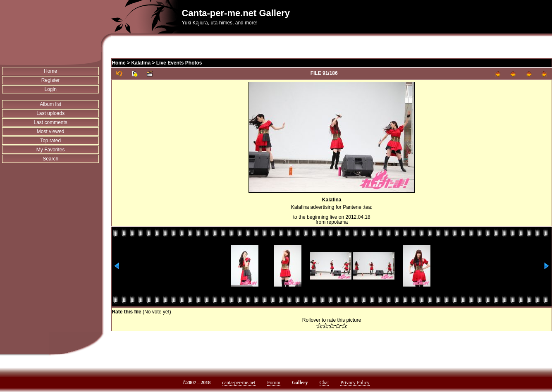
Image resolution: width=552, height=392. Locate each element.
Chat (324, 382)
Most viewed (51, 131)
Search (50, 159)
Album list (50, 104)
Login (51, 89)
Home (50, 71)
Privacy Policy (355, 382)
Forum (274, 382)
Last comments (51, 122)
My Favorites (51, 150)
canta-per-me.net (239, 382)
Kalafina (141, 63)
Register (51, 80)
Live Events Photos (179, 63)
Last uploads (50, 113)
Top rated (50, 141)
